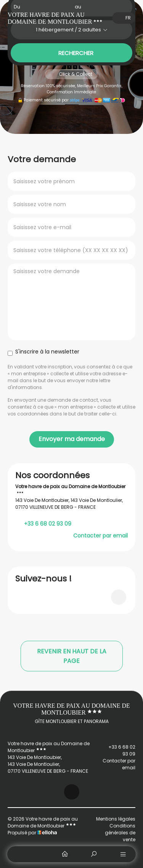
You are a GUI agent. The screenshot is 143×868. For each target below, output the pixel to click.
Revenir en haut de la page (72, 656)
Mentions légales (116, 819)
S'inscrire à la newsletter (43, 352)
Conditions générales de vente (120, 833)
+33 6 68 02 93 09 (115, 750)
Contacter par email (100, 536)
